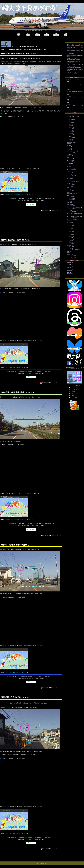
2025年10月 (70, 274)
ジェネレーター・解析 (73, 182)
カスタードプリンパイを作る (73, 58)
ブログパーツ (71, 257)
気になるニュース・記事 (72, 117)
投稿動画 (73, 392)
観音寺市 (71, 124)
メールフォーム (75, 388)
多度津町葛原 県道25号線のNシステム (15, 240)
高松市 (70, 132)
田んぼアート (70, 144)
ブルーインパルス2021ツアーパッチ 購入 (74, 106)
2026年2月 (69, 267)
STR (68, 82)
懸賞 (70, 174)
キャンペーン (71, 176)
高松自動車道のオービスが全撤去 (73, 80)
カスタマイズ (71, 256)
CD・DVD (69, 163)
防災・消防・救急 (71, 203)
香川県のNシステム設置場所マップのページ (16, 195)
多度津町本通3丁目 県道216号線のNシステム (18, 545)
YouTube (73, 396)
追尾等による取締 (72, 219)
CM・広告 (71, 186)
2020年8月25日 (46, 535)
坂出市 (70, 127)
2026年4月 (69, 264)
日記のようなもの (71, 115)
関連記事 (58, 31)
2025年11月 (70, 272)
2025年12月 (70, 271)
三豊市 (70, 141)
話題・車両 (71, 206)
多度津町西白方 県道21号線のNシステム (16, 697)
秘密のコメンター (71, 83)
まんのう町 (71, 138)
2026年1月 (69, 269)
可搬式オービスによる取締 (74, 207)
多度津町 (71, 133)
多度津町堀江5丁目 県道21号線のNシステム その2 (20, 53)
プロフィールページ (76, 386)
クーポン (71, 177)
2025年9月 (69, 275)
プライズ (69, 154)
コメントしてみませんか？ (57, 210)
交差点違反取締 (72, 218)
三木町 (70, 139)
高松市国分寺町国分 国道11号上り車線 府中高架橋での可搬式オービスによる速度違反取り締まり (75, 61)
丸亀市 (70, 136)
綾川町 (70, 121)
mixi (72, 394)
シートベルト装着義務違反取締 (75, 213)
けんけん (69, 96)
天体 (70, 148)
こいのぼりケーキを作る (72, 54)
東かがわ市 (71, 135)
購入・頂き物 (71, 168)
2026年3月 (69, 266)
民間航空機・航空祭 (71, 194)
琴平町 (70, 126)
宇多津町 (71, 123)
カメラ (70, 162)
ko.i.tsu (69, 90)
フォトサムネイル (75, 390)
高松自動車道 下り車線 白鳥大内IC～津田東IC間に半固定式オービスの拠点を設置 (75, 69)
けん (68, 109)
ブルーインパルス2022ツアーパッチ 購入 (74, 98)
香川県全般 (71, 120)
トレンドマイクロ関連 (73, 250)
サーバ (70, 248)
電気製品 (71, 159)
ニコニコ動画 (74, 398)
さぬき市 (71, 129)
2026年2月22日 (46, 210)
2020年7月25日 (46, 688)
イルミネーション (72, 151)
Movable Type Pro (45, 863)
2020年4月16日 (46, 849)
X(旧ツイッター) (75, 367)
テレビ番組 (71, 185)
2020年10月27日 (45, 383)
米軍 (70, 201)
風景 (70, 147)
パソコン (71, 247)
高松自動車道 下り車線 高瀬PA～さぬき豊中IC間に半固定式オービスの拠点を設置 (75, 47)
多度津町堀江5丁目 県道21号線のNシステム (17, 392)
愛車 (68, 251)
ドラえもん (69, 156)
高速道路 (71, 244)
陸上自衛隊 (71, 197)
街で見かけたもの (71, 142)
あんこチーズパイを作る (72, 44)
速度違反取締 (71, 212)
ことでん (71, 191)
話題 (70, 180)
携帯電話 (71, 160)
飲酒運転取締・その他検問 (74, 216)
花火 (70, 150)
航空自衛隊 (71, 200)
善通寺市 (71, 130)
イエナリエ (71, 153)
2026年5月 (69, 263)
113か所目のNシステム (6, 61)
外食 (70, 166)
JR (69, 189)
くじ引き (71, 173)
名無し (69, 104)
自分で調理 (71, 169)
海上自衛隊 (71, 198)
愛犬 (68, 253)
